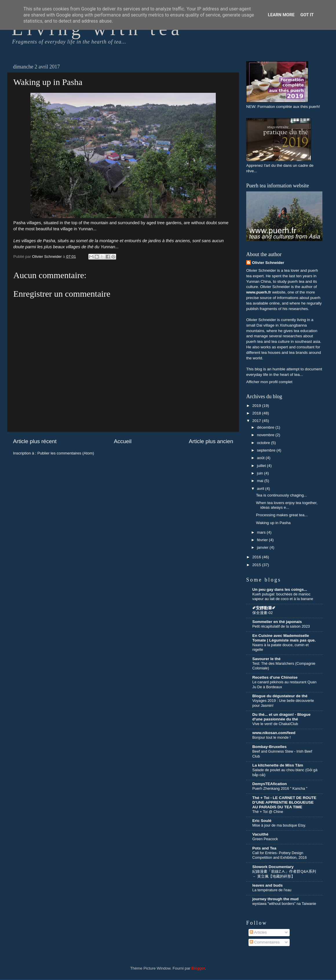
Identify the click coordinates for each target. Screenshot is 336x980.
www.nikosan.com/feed (274, 733)
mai (261, 481)
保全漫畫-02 (263, 613)
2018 (257, 413)
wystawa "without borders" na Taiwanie (284, 904)
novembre (266, 435)
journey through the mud (275, 899)
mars (262, 532)
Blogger (198, 968)
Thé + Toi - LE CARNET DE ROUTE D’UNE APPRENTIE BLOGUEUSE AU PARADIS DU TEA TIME (284, 802)
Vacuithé (260, 834)
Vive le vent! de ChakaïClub (275, 724)
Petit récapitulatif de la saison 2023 (281, 626)
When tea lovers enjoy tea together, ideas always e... (287, 505)
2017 (257, 421)
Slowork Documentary (273, 867)
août (261, 458)
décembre (266, 427)
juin (261, 473)
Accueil (123, 441)
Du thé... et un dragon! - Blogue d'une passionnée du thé (281, 717)
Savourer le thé (266, 659)
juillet (262, 466)
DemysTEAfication (270, 784)
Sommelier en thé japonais (277, 622)
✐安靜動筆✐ (264, 608)
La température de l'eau (272, 890)
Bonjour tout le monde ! (271, 737)
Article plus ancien (211, 441)
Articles (258, 932)
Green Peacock (265, 839)
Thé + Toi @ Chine (268, 812)
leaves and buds (267, 885)
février (263, 540)
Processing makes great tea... (282, 515)
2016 (257, 557)
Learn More (281, 15)
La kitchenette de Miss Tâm (278, 765)
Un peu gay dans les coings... (280, 589)
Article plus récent (35, 441)
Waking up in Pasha (273, 523)
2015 (257, 565)
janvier (263, 547)
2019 (257, 406)
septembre (267, 450)
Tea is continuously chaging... (282, 495)
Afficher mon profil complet (269, 382)
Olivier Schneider (268, 263)
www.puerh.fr (259, 292)
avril (261, 489)
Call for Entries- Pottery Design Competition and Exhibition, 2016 (280, 855)
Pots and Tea (264, 848)
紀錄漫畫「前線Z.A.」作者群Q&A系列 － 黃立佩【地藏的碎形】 (284, 874)
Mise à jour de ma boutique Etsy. (279, 825)
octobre (264, 443)
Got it (307, 15)
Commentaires (265, 942)
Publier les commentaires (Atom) (66, 453)
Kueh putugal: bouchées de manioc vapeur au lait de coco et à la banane (283, 597)
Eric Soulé (262, 821)
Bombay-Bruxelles (270, 747)
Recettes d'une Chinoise (275, 677)
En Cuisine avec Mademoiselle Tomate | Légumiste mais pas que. (284, 638)
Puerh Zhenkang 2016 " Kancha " (280, 788)
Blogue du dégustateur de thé (280, 696)
